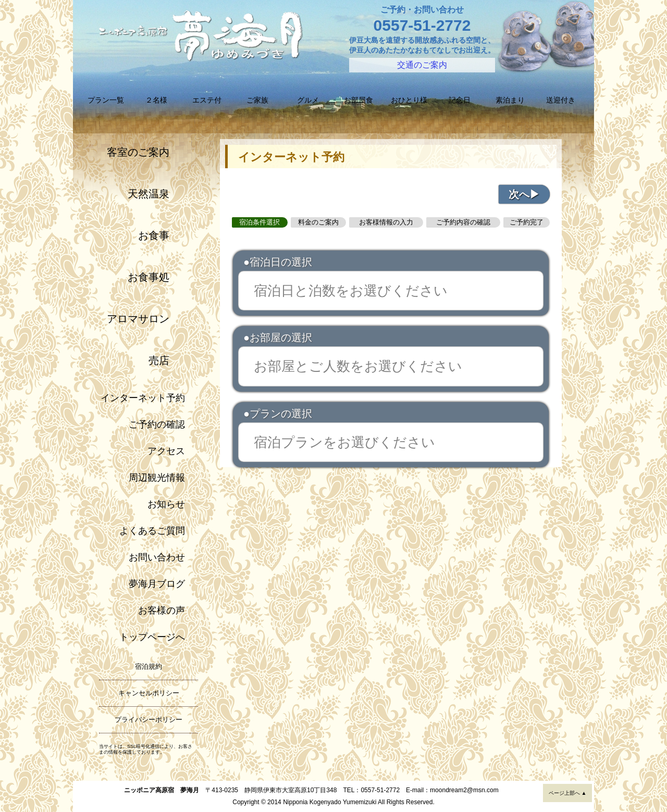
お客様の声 (162, 610)
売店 (159, 360)
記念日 (460, 100)
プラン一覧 (106, 100)
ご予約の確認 (157, 424)
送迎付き (561, 100)
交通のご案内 (422, 65)
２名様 (156, 100)
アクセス (166, 451)
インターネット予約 (143, 398)
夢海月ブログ (157, 584)
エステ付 (207, 100)
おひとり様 (409, 100)
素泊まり (510, 100)
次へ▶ (524, 194)
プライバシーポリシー (149, 720)
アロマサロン (138, 319)
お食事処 (149, 277)
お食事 (154, 235)
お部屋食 (359, 100)
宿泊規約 (149, 666)
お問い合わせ (157, 557)
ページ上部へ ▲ (568, 793)
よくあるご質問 (152, 531)
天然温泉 (149, 194)
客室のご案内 (138, 152)
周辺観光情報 (157, 478)
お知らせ (166, 504)
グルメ (308, 100)
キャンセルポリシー (149, 693)
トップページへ (152, 637)
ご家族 (257, 100)
